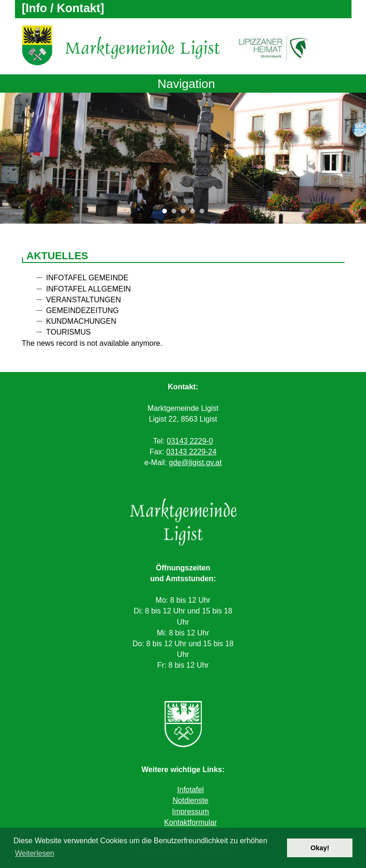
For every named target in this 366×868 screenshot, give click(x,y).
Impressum (190, 812)
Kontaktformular (190, 822)
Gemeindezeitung (83, 310)
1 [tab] (167, 213)
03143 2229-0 (190, 441)
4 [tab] (195, 213)
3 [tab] (186, 213)
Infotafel (190, 790)
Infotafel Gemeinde (87, 278)
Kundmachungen (81, 321)
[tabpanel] (183, 158)
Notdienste (190, 800)
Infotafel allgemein (89, 289)
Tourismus (69, 332)
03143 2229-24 (191, 452)
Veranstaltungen (84, 300)
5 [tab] (204, 213)
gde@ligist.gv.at (195, 463)
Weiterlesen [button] (35, 853)
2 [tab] (176, 213)
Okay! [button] (320, 848)
